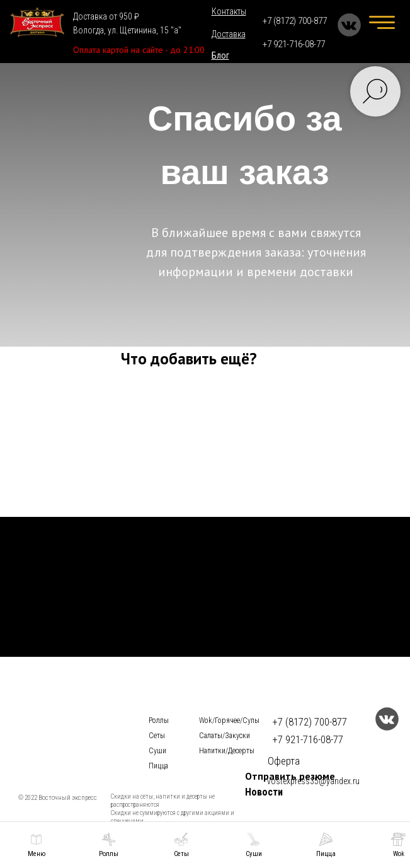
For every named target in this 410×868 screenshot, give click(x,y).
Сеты (157, 736)
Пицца (158, 766)
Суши (157, 751)
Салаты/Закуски (225, 736)
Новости (264, 792)
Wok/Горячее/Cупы (229, 720)
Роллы (159, 720)
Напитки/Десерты (227, 751)
